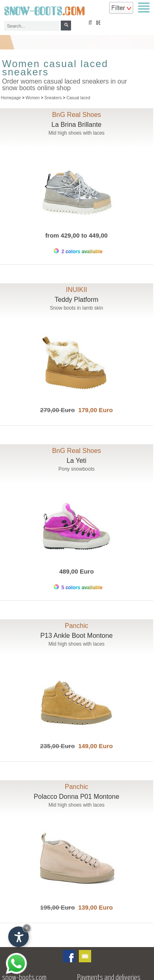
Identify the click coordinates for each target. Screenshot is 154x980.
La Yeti (76, 461)
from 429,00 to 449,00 (76, 235)
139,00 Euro (94, 907)
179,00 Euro (94, 410)
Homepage (11, 98)
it (90, 23)
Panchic (77, 626)
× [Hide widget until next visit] (27, 928)
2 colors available (78, 251)
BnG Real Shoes (77, 115)
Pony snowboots (76, 469)
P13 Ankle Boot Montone (76, 636)
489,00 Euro (76, 571)
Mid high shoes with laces (77, 133)
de (98, 23)
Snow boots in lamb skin (77, 308)
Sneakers (53, 98)
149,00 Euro (94, 746)
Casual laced (78, 98)
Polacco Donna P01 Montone (76, 797)
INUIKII (76, 290)
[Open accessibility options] (18, 937)
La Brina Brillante (76, 125)
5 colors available (78, 587)
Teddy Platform (77, 300)
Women (32, 98)
